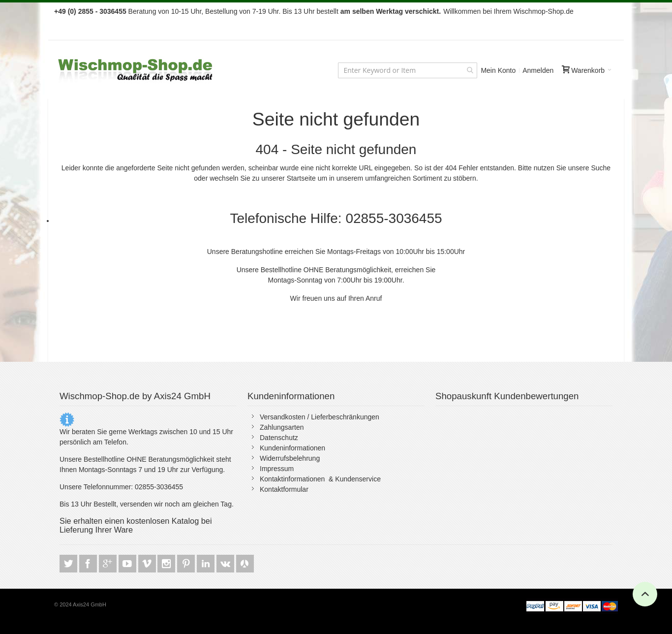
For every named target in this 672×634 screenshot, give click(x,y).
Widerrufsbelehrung (290, 458)
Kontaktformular (284, 489)
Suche (601, 168)
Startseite (301, 178)
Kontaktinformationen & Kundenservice (320, 479)
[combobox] (408, 70)
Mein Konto (498, 70)
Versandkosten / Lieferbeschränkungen (320, 417)
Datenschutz (279, 438)
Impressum (277, 469)
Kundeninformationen (292, 448)
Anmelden (538, 70)
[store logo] (136, 70)
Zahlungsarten (282, 427)
